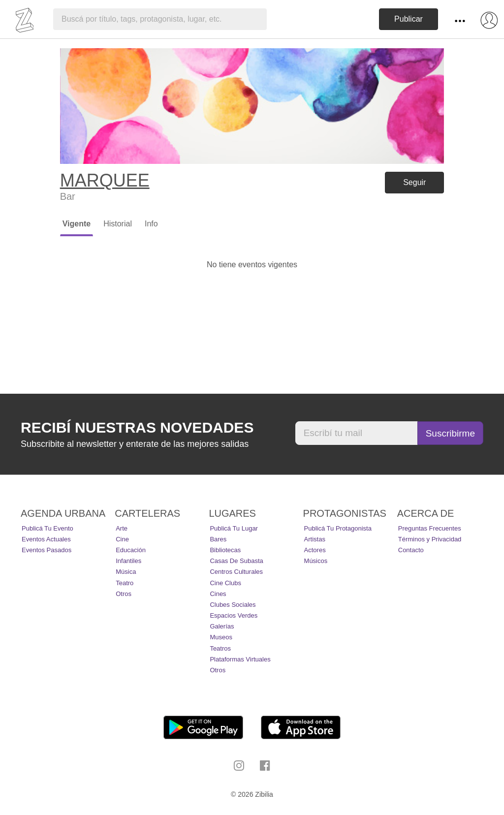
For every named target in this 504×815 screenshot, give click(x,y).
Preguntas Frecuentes (430, 528)
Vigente (77, 224)
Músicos (316, 561)
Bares (218, 539)
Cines (218, 594)
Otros (124, 594)
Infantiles (128, 561)
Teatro (125, 583)
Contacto (411, 550)
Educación (131, 550)
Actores (315, 550)
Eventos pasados (47, 550)
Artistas (315, 539)
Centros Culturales (236, 572)
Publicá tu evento (47, 528)
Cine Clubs (225, 583)
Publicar (409, 19)
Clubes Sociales (233, 605)
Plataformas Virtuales (240, 659)
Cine (122, 539)
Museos (221, 637)
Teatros (220, 648)
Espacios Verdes (234, 615)
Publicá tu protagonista (338, 528)
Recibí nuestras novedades (137, 427)
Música (126, 572)
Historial (118, 224)
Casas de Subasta (236, 561)
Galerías (222, 626)
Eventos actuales (46, 539)
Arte (122, 528)
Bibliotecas (225, 550)
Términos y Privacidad (430, 539)
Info (151, 224)
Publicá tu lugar (234, 528)
